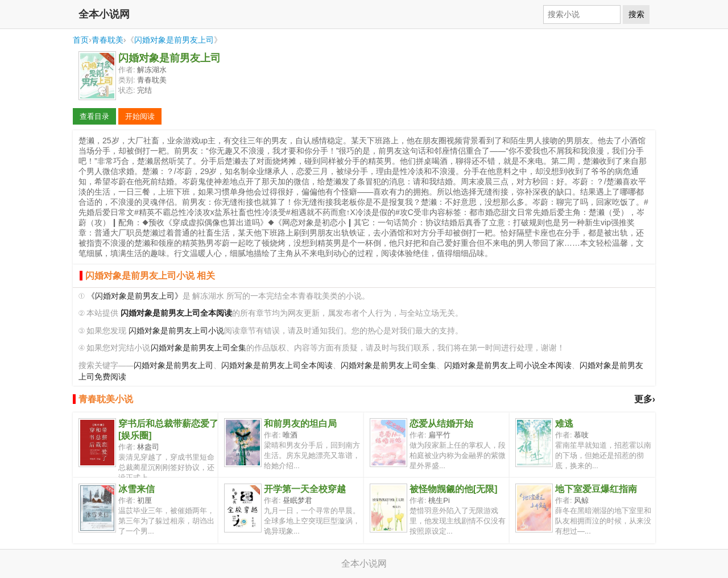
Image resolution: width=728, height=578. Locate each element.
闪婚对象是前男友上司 (174, 40)
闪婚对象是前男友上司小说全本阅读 (508, 366)
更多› (645, 399)
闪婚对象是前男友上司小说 (176, 331)
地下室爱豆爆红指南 (596, 489)
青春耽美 (107, 40)
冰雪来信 (136, 489)
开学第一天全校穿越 (305, 489)
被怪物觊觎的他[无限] (454, 489)
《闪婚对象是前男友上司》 (135, 296)
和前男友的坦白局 (300, 424)
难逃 (564, 424)
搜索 (636, 14)
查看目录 (94, 116)
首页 (81, 40)
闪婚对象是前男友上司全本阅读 (277, 366)
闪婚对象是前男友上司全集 (198, 348)
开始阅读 (140, 116)
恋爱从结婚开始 (441, 424)
